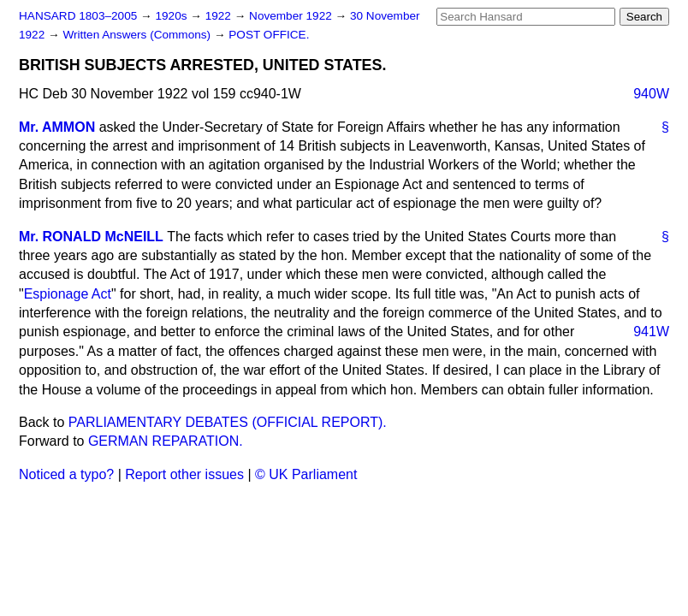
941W (651, 332)
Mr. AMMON (57, 127)
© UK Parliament (306, 474)
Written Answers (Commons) (138, 35)
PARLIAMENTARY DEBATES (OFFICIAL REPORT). (228, 422)
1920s (172, 16)
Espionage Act (68, 294)
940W (651, 94)
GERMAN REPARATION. (166, 441)
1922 (220, 16)
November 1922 (292, 16)
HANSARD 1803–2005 (78, 16)
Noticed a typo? (66, 474)
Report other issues (184, 474)
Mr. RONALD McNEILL (91, 237)
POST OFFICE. (269, 35)
